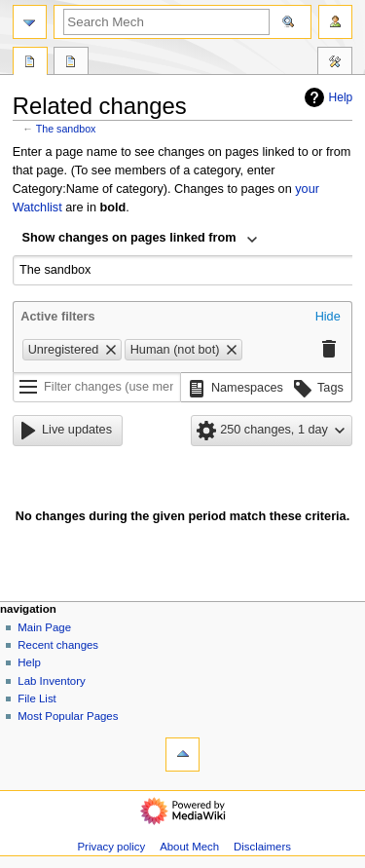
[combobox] (140, 240)
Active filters (57, 317)
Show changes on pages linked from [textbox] (129, 238)
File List (36, 698)
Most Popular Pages (68, 716)
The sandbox (66, 129)
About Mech (189, 847)
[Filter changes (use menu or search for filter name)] (97, 388)
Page (30, 63)
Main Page (44, 627)
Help (327, 97)
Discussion (71, 63)
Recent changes (58, 645)
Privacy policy (111, 847)
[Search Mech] (166, 22)
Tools (335, 63)
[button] (328, 318)
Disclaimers (262, 847)
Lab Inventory (51, 681)
